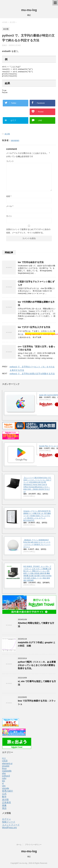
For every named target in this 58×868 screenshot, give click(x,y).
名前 (9, 198)
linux (4, 770)
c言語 (5, 763)
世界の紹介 (8, 793)
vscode (6, 790)
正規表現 (6, 805)
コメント (10, 163)
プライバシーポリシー (33, 845)
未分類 (7, 136)
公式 (4, 796)
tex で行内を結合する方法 (31, 264)
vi (3, 785)
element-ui (7, 766)
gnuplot (6, 768)
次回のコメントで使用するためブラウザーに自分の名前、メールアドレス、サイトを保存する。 (28, 233)
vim (4, 788)
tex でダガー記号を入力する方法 (34, 329)
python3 (6, 778)
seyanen (15, 142)
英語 (4, 810)
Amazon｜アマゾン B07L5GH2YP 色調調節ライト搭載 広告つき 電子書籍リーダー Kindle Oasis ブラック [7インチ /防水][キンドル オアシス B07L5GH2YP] (37, 518)
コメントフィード (11, 827)
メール (10, 208)
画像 (4, 807)
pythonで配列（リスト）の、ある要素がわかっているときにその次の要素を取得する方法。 (37, 667)
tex (4, 783)
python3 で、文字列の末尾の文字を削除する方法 (32, 376)
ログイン (6, 821)
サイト (9, 218)
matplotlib (7, 773)
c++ (4, 760)
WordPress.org (9, 830)
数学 (4, 799)
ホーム (19, 845)
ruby (4, 780)
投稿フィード (9, 824)
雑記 (29, 857)
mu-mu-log (29, 10)
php (4, 775)
